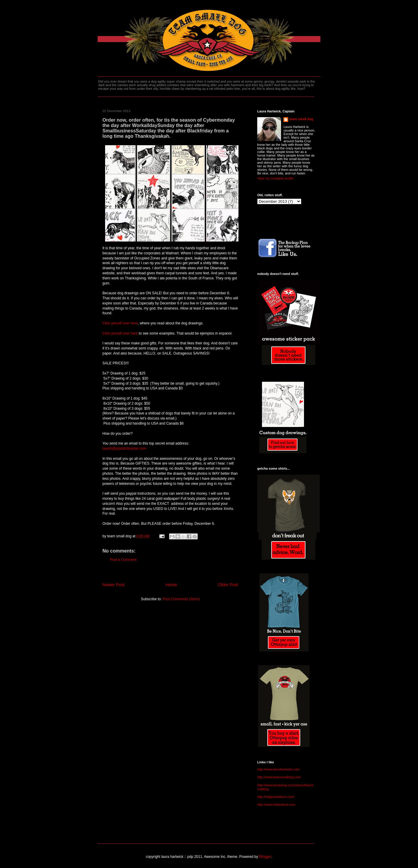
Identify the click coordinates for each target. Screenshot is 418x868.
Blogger (265, 857)
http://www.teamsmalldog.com (279, 777)
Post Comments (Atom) (181, 599)
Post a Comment (123, 560)
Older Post (228, 585)
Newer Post (113, 585)
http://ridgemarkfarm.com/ (276, 797)
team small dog (301, 119)
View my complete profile (275, 178)
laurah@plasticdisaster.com (124, 448)
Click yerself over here (120, 323)
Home (171, 585)
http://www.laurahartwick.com (278, 769)
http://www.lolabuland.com (276, 804)
